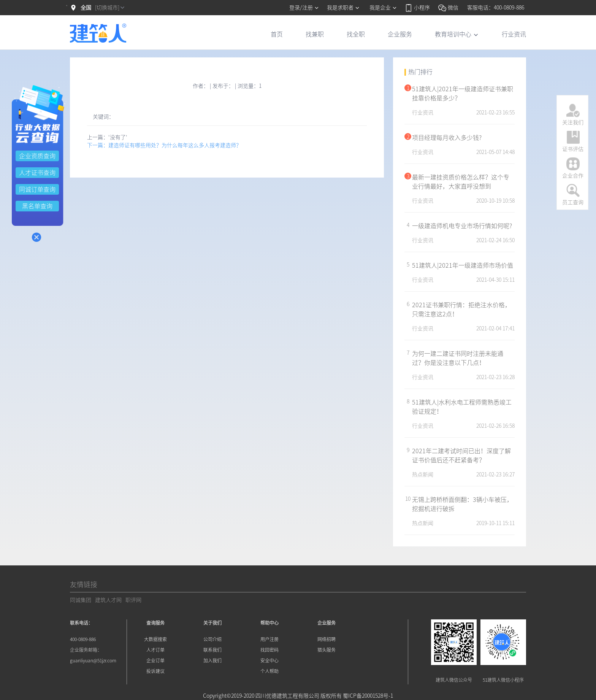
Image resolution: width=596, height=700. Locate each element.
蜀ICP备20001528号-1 (368, 696)
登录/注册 (304, 8)
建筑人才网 (108, 600)
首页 (277, 34)
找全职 (356, 34)
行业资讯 (514, 34)
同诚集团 (81, 600)
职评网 (133, 600)
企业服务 (400, 34)
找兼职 (315, 34)
